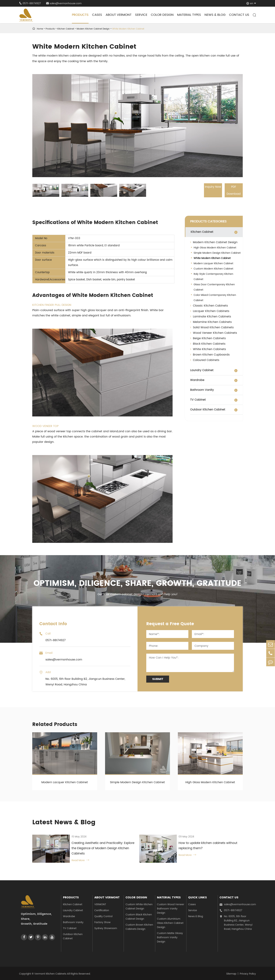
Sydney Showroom (106, 928)
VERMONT (100, 904)
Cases (97, 15)
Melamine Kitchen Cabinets (211, 321)
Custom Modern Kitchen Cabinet (213, 268)
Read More (79, 860)
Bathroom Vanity (202, 389)
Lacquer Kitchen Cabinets (210, 311)
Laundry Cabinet (202, 370)
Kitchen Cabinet (66, 29)
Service (141, 15)
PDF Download (227, 190)
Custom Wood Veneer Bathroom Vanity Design (171, 908)
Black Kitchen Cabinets (208, 343)
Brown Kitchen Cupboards (210, 354)
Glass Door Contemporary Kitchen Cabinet (214, 287)
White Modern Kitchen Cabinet (128, 29)
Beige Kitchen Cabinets (208, 338)
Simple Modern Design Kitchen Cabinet (217, 252)
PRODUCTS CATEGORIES (208, 221)
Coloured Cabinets (205, 360)
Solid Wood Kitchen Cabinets (212, 327)
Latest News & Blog (64, 822)
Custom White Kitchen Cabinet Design (139, 906)
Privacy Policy (248, 973)
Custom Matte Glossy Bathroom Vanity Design (170, 937)
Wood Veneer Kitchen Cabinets (214, 332)
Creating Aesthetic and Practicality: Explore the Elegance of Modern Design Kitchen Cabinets (101, 848)
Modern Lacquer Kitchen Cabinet (213, 263)
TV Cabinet (198, 399)
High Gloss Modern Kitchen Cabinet (215, 247)
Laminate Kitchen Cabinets (211, 316)
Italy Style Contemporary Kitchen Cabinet (213, 276)
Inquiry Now (194, 190)
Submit (158, 679)
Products (80, 15)
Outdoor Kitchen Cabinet (208, 409)
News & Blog (215, 15)
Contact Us (239, 15)
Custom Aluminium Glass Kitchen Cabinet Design (170, 922)
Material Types (189, 15)
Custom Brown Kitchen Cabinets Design (139, 926)
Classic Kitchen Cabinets (209, 305)
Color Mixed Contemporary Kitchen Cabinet (215, 297)
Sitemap (231, 973)
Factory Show (102, 922)
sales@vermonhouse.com (64, 3)
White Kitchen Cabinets (208, 349)
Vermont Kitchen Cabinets (50, 973)
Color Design (162, 15)
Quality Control (103, 916)
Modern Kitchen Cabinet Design (93, 29)
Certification (102, 910)
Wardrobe (197, 380)
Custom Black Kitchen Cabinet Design (139, 916)
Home (40, 29)
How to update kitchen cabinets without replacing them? (206, 845)
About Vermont (119, 15)
